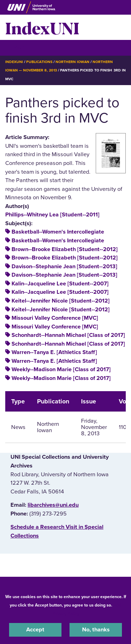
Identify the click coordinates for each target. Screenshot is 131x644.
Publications (39, 62)
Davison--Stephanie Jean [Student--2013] (64, 266)
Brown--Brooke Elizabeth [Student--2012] (65, 249)
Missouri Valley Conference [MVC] (55, 318)
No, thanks (96, 630)
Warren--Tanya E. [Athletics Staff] (54, 352)
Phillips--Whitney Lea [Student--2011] (52, 215)
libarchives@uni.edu (53, 505)
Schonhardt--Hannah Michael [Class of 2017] (68, 335)
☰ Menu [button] (18, 47)
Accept (35, 630)
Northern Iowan (72, 62)
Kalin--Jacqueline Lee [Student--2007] (60, 284)
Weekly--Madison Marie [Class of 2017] (61, 369)
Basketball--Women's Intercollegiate (58, 232)
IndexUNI (42, 27)
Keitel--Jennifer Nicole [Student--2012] (61, 301)
